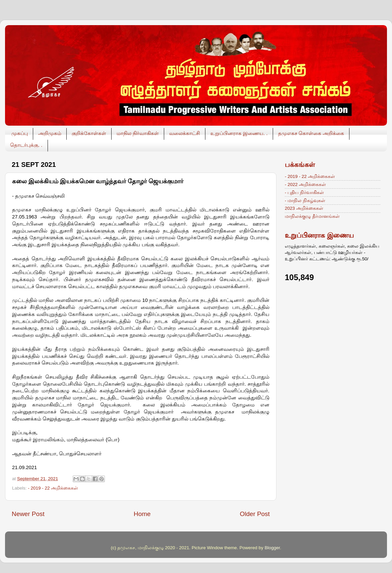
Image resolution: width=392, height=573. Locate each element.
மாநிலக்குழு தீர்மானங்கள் (312, 216)
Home (142, 514)
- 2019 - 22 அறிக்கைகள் (53, 488)
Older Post (255, 514)
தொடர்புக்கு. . (26, 145)
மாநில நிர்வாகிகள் (138, 133)
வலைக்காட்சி (185, 133)
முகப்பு (20, 133)
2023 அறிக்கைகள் (304, 208)
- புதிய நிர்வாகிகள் (304, 193)
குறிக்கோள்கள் (89, 133)
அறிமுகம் (50, 133)
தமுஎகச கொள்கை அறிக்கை (311, 133)
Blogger (272, 548)
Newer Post (28, 514)
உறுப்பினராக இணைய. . (239, 133)
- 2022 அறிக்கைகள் (305, 184)
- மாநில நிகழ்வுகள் (305, 201)
